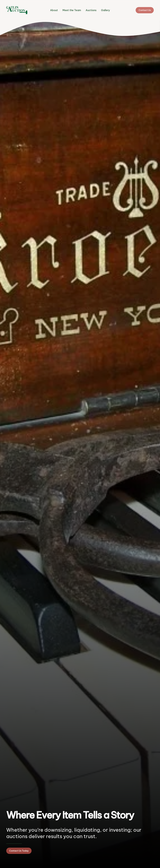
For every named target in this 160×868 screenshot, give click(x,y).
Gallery (105, 10)
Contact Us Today (19, 851)
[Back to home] (17, 10)
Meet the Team (72, 10)
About (54, 10)
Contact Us (145, 10)
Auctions (91, 10)
